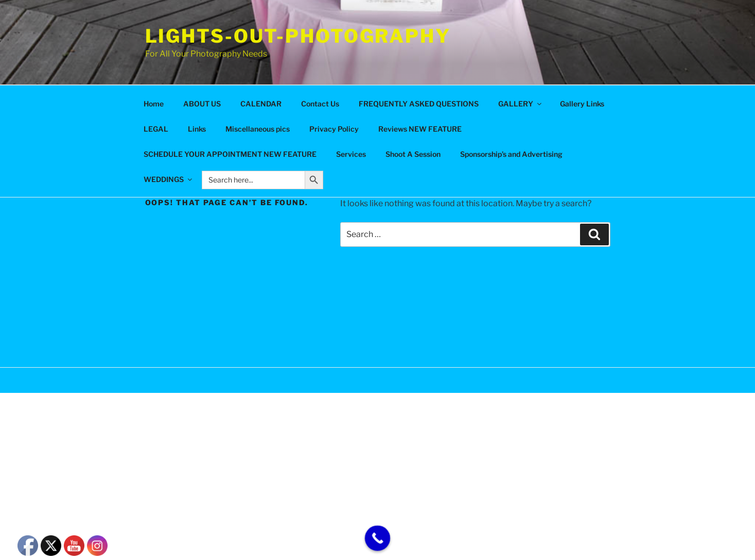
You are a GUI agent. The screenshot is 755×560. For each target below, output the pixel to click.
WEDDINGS (169, 179)
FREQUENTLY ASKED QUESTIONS (419, 104)
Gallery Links (582, 104)
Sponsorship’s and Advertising (511, 154)
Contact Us (320, 104)
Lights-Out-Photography (298, 36)
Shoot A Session (413, 154)
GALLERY (521, 104)
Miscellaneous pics (258, 129)
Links (197, 129)
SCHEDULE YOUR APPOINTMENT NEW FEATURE (230, 154)
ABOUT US (202, 104)
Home (154, 104)
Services (351, 154)
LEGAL (156, 129)
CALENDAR (261, 104)
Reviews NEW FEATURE (420, 129)
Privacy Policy (334, 129)
